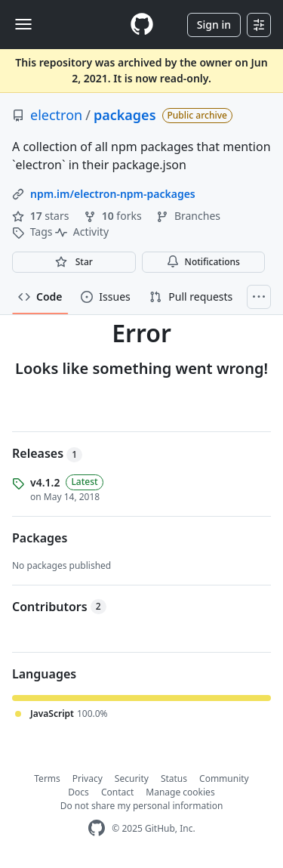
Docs (78, 792)
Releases (47, 453)
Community (224, 778)
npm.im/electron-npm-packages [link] (113, 194)
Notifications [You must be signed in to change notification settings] (203, 262)
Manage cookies (180, 792)
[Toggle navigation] (23, 24)
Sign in (214, 25)
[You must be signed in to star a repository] (74, 262)
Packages (40, 538)
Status (174, 778)
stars (42, 216)
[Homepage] (142, 25)
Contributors (59, 607)
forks (114, 216)
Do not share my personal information (142, 806)
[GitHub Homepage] (97, 828)
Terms (47, 778)
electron (56, 115)
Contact (117, 792)
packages (125, 115)
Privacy (88, 778)
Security (132, 778)
